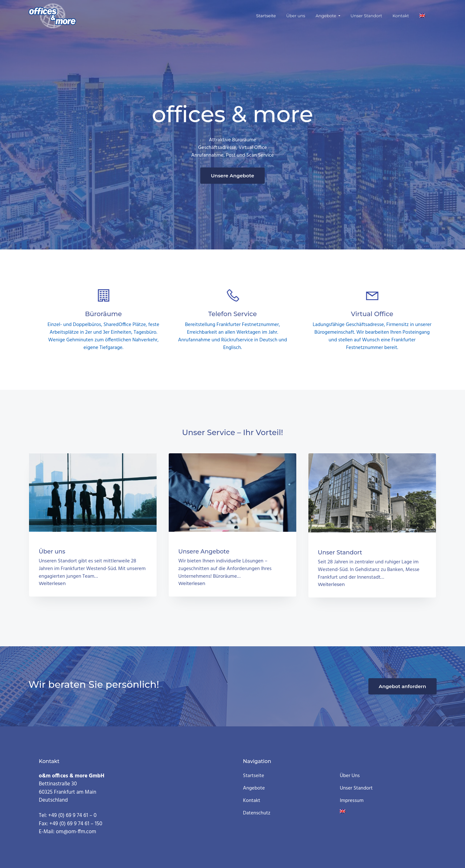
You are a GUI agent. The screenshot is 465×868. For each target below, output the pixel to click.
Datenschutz (257, 813)
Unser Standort (356, 788)
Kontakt (252, 801)
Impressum (352, 801)
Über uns (350, 776)
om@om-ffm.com (76, 832)
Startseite (254, 776)
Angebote (254, 788)
